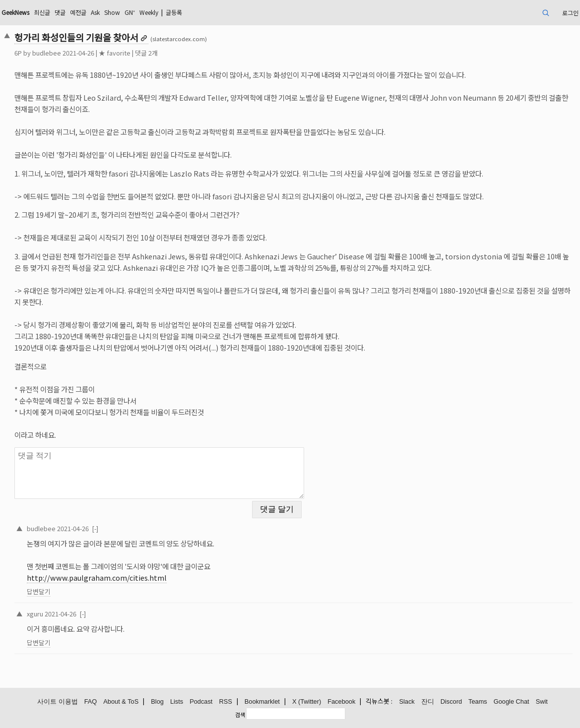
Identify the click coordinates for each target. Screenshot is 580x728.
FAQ (91, 701)
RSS (225, 701)
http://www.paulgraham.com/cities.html (97, 577)
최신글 (42, 12)
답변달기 (39, 591)
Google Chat (512, 701)
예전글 (78, 12)
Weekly (149, 12)
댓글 (60, 12)
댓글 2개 (146, 53)
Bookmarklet (262, 701)
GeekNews (15, 12)
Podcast (201, 701)
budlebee (47, 53)
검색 (240, 715)
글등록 (174, 12)
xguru (35, 614)
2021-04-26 (73, 528)
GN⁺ (130, 12)
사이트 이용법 (58, 701)
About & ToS (121, 701)
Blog (157, 701)
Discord (451, 701)
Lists (177, 701)
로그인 (570, 13)
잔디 (428, 701)
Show (112, 12)
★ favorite (115, 53)
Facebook (341, 701)
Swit (542, 701)
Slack (407, 701)
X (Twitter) (307, 701)
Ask (95, 12)
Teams (478, 701)
